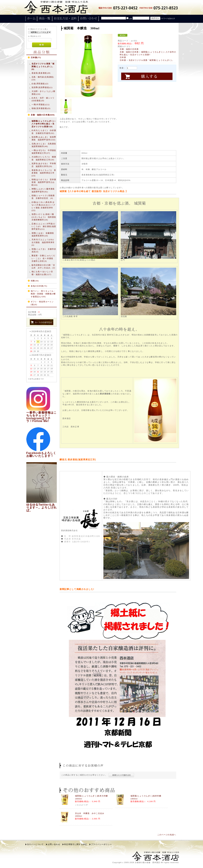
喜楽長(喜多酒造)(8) (41, 73)
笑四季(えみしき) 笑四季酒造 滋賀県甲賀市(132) (44, 138)
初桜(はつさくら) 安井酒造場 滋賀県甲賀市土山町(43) (44, 182)
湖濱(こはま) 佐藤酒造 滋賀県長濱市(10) (44, 234)
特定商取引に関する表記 (76, 844)
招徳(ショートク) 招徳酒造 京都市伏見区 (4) (43, 197)
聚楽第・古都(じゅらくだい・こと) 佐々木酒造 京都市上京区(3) (43, 258)
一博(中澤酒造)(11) (41, 104)
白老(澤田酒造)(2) (40, 84)
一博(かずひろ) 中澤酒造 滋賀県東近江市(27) (44, 152)
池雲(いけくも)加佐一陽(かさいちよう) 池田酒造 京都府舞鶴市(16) (44, 217)
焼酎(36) (35, 281)
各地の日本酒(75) (39, 286)
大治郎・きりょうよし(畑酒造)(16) (43, 93)
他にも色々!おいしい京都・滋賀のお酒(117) (42, 273)
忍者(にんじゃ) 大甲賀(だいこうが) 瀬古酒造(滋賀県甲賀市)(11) (44, 226)
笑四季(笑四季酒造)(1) (42, 87)
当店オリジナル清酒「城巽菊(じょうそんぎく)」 (151, 60)
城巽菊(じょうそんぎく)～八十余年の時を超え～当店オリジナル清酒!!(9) (44, 124)
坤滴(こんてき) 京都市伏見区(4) (44, 250)
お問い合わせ (54, 844)
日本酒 (123, 57)
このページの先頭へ (167, 835)
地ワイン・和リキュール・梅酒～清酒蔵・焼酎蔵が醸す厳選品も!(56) (43, 294)
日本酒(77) (36, 57)
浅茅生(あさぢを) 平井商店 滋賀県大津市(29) (44, 165)
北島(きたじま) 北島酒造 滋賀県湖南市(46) (44, 145)
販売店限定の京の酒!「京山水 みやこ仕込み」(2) (43, 266)
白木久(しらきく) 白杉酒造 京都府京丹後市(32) (44, 132)
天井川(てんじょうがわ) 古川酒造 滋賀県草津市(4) (44, 242)
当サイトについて (35, 844)
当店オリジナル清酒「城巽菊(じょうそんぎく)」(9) (43, 66)
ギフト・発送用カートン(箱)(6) (42, 303)
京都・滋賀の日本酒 (129, 49)
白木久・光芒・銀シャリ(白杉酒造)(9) (43, 99)
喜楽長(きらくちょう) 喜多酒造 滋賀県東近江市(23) (44, 173)
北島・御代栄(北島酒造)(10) (43, 78)
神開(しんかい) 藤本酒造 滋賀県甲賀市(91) (44, 190)
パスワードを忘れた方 (168, 18)
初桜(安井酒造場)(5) (41, 108)
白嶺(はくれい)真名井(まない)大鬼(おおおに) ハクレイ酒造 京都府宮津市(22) (44, 206)
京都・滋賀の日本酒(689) (43, 115)
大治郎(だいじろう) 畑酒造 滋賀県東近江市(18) (44, 158)
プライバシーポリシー (101, 844)
